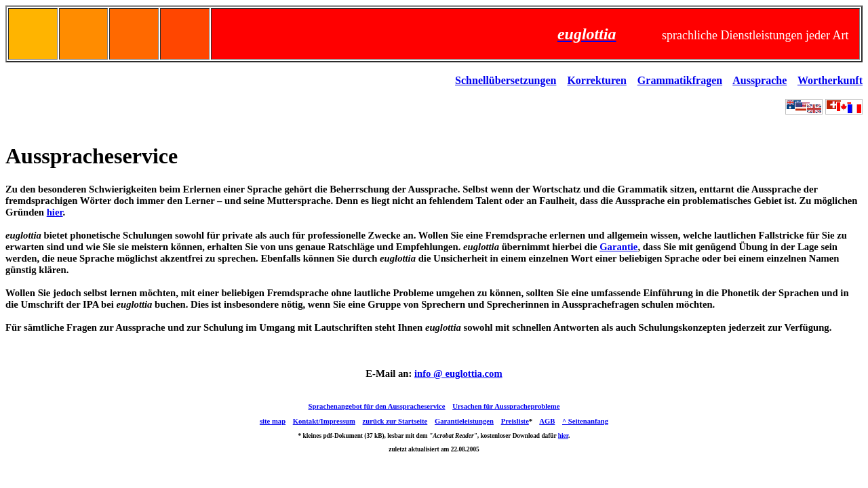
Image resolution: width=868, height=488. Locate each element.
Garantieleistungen (464, 421)
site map (273, 421)
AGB (547, 421)
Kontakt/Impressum (324, 421)
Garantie (618, 247)
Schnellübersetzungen (506, 80)
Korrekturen (596, 80)
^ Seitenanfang (585, 421)
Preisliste (515, 421)
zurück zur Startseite (395, 421)
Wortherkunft (830, 80)
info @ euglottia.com (458, 373)
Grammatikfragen (680, 80)
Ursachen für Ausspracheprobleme (506, 406)
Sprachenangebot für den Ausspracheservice (377, 406)
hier (55, 212)
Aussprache (759, 80)
